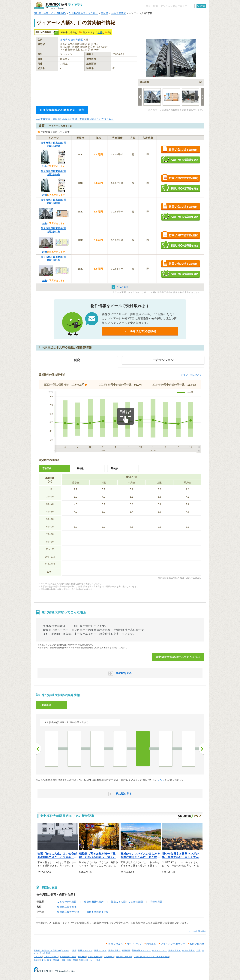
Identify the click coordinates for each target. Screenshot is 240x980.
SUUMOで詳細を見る (180, 160)
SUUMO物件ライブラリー (83, 13)
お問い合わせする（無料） (180, 150)
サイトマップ (135, 944)
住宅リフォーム (51, 957)
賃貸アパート (100, 950)
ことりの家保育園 (67, 902)
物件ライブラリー (124, 957)
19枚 (44, 166)
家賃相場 (126, 950)
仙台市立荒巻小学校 (68, 912)
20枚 (44, 252)
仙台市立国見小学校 (98, 912)
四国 (81, 960)
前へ (38, 749)
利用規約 (151, 944)
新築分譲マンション (141, 950)
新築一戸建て (175, 950)
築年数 (80, 468)
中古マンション (159, 950)
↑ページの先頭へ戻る (196, 931)
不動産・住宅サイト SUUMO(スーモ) (51, 950)
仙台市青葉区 (119, 13)
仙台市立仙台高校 (67, 907)
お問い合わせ (197, 944)
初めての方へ (115, 944)
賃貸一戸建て (114, 950)
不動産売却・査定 (68, 957)
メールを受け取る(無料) (140, 331)
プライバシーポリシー (173, 944)
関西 (75, 960)
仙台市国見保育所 (94, 902)
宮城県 (105, 13)
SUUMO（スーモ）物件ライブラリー (59, 5)
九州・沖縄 (95, 960)
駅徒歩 (115, 468)
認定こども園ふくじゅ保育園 (127, 902)
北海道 (37, 960)
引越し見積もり (95, 957)
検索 (203, 6)
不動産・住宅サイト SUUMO (50, 13)
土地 (198, 950)
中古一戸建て (188, 950)
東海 (69, 960)
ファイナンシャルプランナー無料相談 (151, 957)
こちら (161, 780)
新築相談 (82, 957)
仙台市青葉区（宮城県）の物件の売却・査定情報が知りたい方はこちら (75, 119)
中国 (86, 960)
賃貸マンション (85, 950)
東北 (44, 960)
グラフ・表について (191, 375)
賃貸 (100, 32)
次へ (202, 749)
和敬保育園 (156, 902)
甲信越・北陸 (59, 960)
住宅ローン (109, 957)
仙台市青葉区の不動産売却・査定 (62, 110)
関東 (49, 960)
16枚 (44, 223)
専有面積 (47, 468)
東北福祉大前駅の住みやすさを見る (178, 657)
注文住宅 (38, 957)
